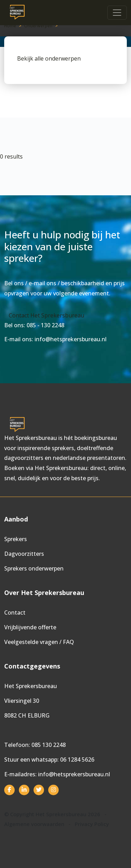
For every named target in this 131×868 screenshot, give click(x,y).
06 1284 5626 (77, 759)
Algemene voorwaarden (34, 824)
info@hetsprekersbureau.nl (74, 774)
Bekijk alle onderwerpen (49, 58)
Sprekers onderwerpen (34, 568)
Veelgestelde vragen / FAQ (39, 642)
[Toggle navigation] (117, 13)
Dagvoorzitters (24, 554)
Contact (15, 612)
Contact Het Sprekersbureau (46, 315)
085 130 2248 (49, 745)
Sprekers (16, 539)
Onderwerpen (38, 26)
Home (10, 26)
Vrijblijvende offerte (30, 627)
